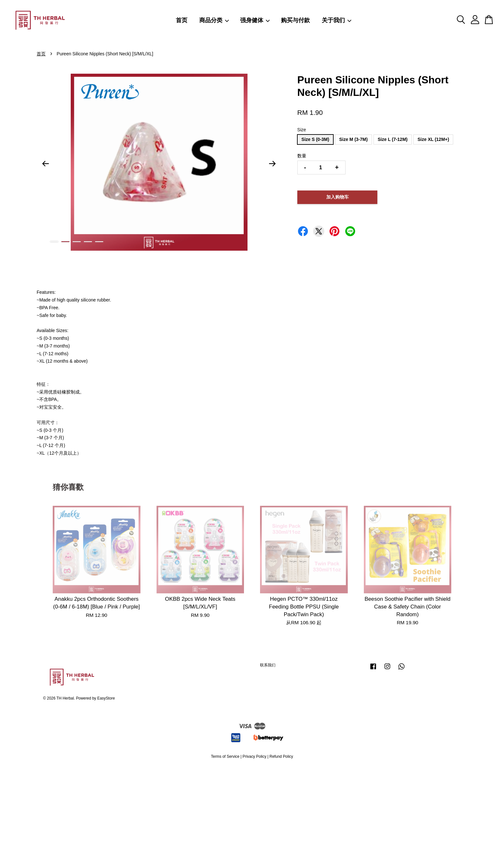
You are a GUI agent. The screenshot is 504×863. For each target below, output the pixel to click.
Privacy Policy (255, 756)
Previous (45, 163)
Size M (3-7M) (353, 139)
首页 (182, 20)
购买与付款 (295, 20)
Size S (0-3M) (315, 139)
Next (273, 163)
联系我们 (268, 665)
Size (302, 130)
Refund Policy (281, 756)
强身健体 (255, 20)
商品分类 (214, 20)
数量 (302, 156)
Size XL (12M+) (433, 139)
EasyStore (106, 698)
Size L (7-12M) (393, 139)
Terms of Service (225, 756)
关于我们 (337, 20)
